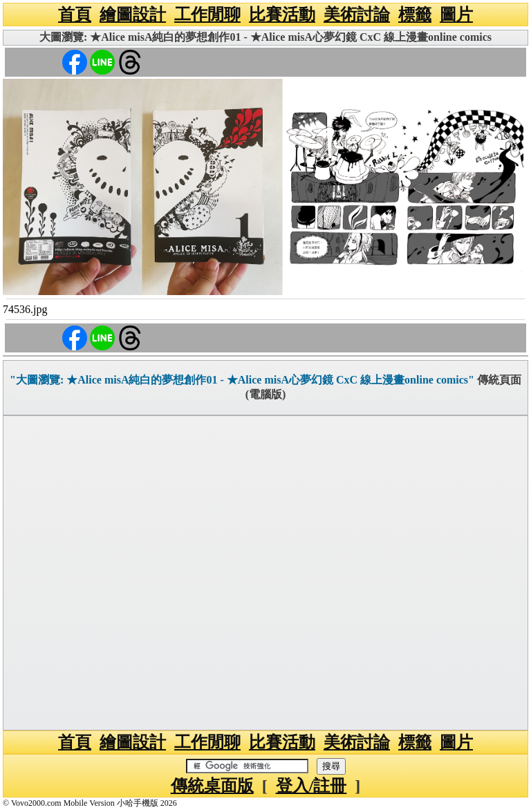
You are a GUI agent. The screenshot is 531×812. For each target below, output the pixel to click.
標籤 (415, 15)
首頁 (75, 15)
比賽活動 (282, 15)
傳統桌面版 (212, 786)
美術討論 (357, 15)
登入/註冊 (311, 786)
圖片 (456, 15)
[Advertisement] (265, 573)
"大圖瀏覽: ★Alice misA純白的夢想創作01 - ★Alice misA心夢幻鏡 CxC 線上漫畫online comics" (242, 380)
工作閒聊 (207, 15)
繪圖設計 (133, 15)
